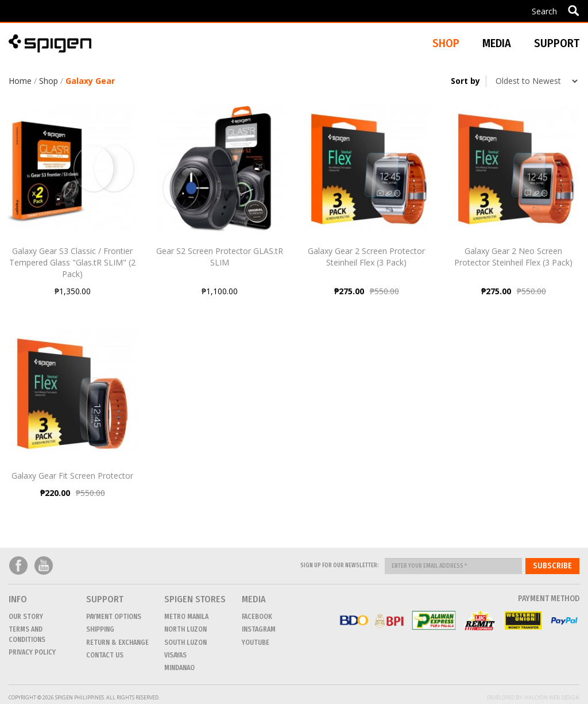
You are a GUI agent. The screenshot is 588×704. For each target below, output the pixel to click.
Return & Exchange (117, 643)
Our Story (26, 617)
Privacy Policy (32, 652)
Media (497, 43)
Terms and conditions (27, 634)
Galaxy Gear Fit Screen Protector (72, 476)
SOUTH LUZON (185, 643)
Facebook (18, 566)
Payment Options (114, 617)
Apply (573, 10)
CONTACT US (105, 655)
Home (20, 81)
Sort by (465, 81)
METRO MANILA (186, 617)
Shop (49, 81)
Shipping (100, 629)
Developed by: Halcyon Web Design (533, 697)
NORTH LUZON (185, 629)
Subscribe (552, 566)
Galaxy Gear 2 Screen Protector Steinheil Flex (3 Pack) (366, 257)
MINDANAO (179, 668)
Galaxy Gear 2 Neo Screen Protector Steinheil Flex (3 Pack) (513, 257)
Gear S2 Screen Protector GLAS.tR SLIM (220, 257)
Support (557, 43)
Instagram (259, 629)
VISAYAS (175, 655)
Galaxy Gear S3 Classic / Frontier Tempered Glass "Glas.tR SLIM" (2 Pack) (72, 262)
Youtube (44, 566)
